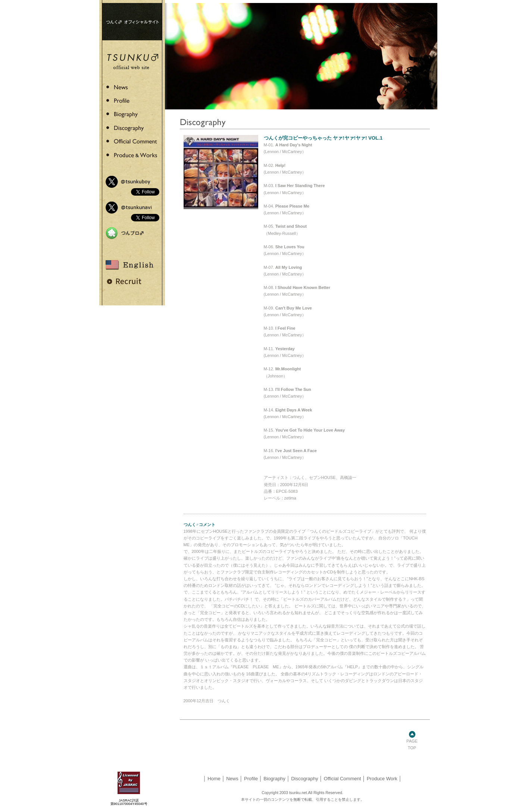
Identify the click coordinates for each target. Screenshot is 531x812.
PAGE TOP (412, 742)
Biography (274, 779)
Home (214, 779)
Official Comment (342, 779)
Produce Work (382, 779)
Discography (304, 779)
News (232, 779)
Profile (251, 779)
